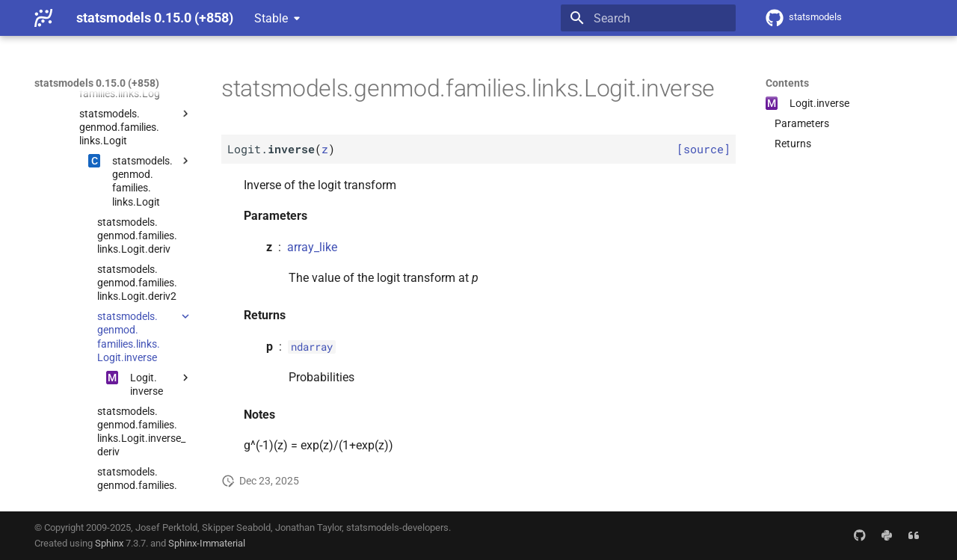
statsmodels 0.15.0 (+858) (97, 83)
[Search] (648, 18)
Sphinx (109, 543)
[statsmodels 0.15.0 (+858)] (43, 18)
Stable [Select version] (271, 18)
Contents (787, 83)
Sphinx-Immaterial (207, 543)
